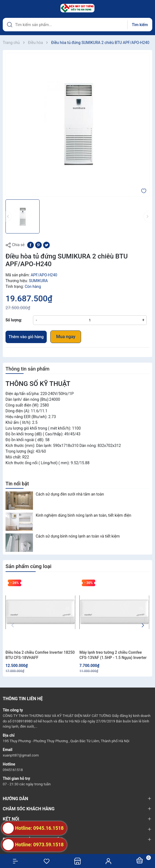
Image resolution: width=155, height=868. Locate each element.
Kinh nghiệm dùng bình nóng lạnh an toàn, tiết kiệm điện (84, 515)
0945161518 (13, 770)
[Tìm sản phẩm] (77, 25)
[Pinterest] (38, 244)
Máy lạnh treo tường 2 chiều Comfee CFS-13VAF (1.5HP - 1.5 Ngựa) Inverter (113, 655)
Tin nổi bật (17, 484)
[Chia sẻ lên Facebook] (31, 244)
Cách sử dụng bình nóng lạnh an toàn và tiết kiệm (78, 536)
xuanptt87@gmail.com (21, 755)
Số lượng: (14, 320)
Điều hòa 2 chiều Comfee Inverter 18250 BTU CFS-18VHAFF (40, 655)
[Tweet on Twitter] (46, 244)
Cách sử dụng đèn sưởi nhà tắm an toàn (70, 494)
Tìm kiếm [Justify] (140, 25)
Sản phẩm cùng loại (28, 566)
